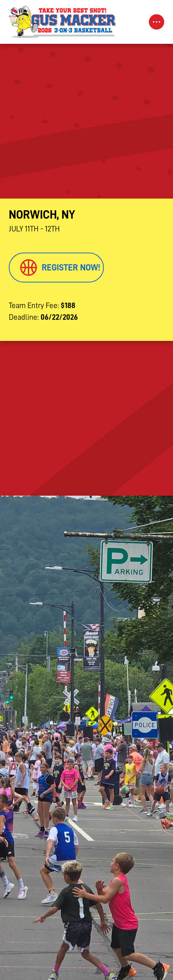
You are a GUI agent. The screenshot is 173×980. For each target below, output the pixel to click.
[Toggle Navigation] (157, 22)
